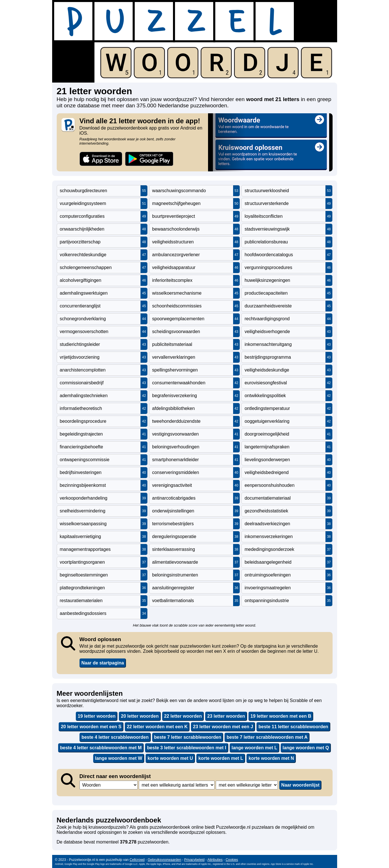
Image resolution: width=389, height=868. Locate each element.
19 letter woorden (97, 716)
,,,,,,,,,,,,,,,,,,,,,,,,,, (247, 785)
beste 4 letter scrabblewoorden (115, 737)
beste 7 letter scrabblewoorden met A (267, 737)
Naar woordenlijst (300, 785)
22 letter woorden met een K (157, 727)
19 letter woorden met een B (281, 716)
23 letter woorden (226, 716)
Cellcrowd (137, 860)
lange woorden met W (119, 758)
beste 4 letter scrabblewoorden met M (101, 748)
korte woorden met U (170, 758)
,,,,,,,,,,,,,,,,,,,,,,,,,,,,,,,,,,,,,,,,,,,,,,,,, (177, 785)
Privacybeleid (194, 860)
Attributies (215, 860)
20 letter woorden (140, 716)
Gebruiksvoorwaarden (164, 860)
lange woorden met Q (306, 748)
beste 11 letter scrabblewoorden (293, 727)
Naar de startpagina (103, 663)
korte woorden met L (221, 758)
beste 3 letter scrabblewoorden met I (187, 748)
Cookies (232, 860)
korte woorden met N (271, 758)
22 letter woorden (183, 716)
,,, (109, 785)
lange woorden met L (254, 748)
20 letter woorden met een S (91, 727)
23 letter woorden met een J (223, 727)
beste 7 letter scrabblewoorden (188, 737)
